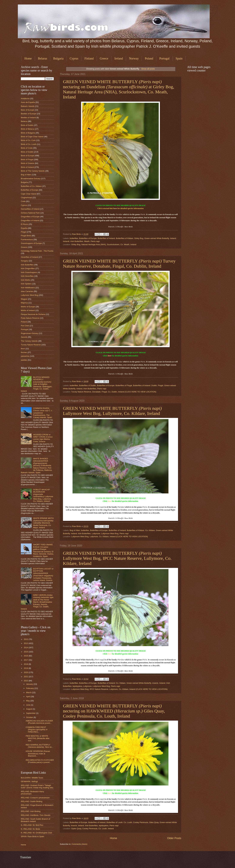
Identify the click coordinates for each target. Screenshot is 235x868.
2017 (26, 660)
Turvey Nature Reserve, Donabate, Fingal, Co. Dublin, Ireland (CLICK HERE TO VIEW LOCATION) (114, 392)
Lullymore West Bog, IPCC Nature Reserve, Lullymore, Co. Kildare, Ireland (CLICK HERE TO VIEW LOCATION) (119, 689)
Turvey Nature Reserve (31, 345)
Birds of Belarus (28, 129)
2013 (26, 643)
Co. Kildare (150, 530)
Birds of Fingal (27, 160)
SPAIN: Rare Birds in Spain (33, 836)
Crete (23, 201)
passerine (25, 356)
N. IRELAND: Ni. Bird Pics (32, 825)
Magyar (24, 299)
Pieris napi (95, 241)
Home (28, 58)
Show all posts (148, 69)
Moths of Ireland (28, 310)
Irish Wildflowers (28, 288)
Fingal (160, 385)
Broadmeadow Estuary (31, 179)
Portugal (164, 58)
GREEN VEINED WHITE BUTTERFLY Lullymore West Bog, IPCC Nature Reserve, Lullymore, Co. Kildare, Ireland (117, 558)
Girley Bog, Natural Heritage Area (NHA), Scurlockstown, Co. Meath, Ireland (104, 244)
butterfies (85, 530)
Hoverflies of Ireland (29, 257)
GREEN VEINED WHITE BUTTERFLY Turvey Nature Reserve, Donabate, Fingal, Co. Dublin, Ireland (119, 263)
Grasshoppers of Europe (31, 243)
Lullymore (96, 533)
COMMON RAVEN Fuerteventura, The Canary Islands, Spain (43, 413)
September (31, 713)
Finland (89, 58)
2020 (26, 672)
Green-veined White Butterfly (157, 238)
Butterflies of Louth (115, 822)
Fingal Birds (26, 236)
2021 (26, 677)
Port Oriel (25, 326)
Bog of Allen (75, 530)
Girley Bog (139, 238)
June (28, 705)
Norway (134, 58)
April (28, 697)
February (30, 688)
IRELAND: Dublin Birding (32, 801)
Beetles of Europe (28, 114)
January (30, 684)
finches (24, 352)
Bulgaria (58, 58)
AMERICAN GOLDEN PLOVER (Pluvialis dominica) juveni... (39, 722)
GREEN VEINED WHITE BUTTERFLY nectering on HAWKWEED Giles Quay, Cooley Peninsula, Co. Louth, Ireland (114, 711)
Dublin (154, 385)
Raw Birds (77, 234)
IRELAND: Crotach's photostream (35, 798)
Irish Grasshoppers (29, 272)
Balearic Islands (28, 106)
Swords (24, 337)
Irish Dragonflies (28, 268)
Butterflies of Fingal (124, 385)
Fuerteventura (27, 240)
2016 (26, 656)
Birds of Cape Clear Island (32, 137)
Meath (87, 241)
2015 (26, 652)
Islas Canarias (27, 291)
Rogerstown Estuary (30, 333)
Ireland (119, 58)
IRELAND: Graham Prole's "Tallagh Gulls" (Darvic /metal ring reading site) (37, 786)
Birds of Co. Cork (28, 140)
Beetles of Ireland (28, 118)
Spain (179, 58)
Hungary (25, 261)
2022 (26, 681)
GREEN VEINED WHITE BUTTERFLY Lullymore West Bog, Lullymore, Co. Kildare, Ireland (112, 411)
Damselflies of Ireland (30, 209)
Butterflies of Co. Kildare (31, 186)
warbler (24, 360)
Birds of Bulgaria (28, 133)
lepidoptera (77, 686)
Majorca (24, 303)
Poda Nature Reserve (30, 318)
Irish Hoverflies (27, 276)
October (30, 717)
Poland (149, 58)
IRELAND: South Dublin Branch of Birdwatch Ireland (35, 820)
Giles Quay (154, 822)
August (29, 709)
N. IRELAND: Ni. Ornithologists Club (36, 833)
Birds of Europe (28, 156)
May (28, 701)
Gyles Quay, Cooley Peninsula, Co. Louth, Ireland (93, 829)
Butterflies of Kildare (125, 238)
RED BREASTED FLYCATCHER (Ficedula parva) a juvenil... (40, 761)
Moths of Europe (28, 307)
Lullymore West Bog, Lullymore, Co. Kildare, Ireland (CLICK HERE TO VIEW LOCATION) (110, 536)
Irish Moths (26, 280)
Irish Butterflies (77, 241)
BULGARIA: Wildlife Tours (32, 778)
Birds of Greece (28, 163)
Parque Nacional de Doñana (33, 314)
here (115, 208)
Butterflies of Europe (88, 238)
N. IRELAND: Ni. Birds (30, 829)
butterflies (74, 238)
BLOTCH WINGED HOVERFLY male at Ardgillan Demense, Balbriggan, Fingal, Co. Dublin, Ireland (37, 384)
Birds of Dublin (27, 125)
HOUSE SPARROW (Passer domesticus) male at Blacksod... (38, 754)
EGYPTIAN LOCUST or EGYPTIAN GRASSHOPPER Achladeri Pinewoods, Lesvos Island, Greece (43, 574)
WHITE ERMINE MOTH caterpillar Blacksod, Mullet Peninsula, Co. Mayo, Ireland (43, 523)
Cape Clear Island (29, 194)
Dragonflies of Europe (30, 217)
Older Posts (174, 838)
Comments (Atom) (79, 844)
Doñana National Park (30, 213)
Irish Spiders (26, 284)
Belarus (42, 58)
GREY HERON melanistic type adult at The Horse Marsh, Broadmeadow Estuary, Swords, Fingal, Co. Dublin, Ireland (37, 602)
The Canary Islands (29, 341)
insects (155, 683)
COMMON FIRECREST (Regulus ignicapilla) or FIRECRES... (37, 730)
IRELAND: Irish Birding (31, 811)
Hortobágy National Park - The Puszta (37, 251)
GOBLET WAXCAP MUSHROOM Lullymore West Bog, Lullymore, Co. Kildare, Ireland (43, 495)
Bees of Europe (28, 110)
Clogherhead (26, 198)
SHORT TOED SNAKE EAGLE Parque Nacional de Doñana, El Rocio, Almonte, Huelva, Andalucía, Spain (43, 550)
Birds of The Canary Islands (33, 171)
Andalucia (25, 99)
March (29, 692)
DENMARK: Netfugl (29, 781)
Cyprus (74, 58)
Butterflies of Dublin (88, 385)
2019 (26, 668)
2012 (26, 639)
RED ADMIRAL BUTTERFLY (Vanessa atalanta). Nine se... (39, 746)
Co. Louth (128, 822)
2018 (26, 664)
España (24, 228)
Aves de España (28, 102)
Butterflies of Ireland (106, 238)
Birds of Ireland (27, 167)
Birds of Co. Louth (29, 144)
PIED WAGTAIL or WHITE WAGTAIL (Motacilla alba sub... (37, 738)
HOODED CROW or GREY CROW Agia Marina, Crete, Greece (43, 438)
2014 (26, 648)
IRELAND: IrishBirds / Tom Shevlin (36, 815)
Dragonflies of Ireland (30, 220)
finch (23, 349)
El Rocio (24, 224)
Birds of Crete (27, 148)
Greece (104, 58)
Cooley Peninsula (141, 822)
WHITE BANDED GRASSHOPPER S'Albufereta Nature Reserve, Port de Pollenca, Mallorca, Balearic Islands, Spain (36, 466)
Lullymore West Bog (110, 533)
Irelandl (66, 241)
